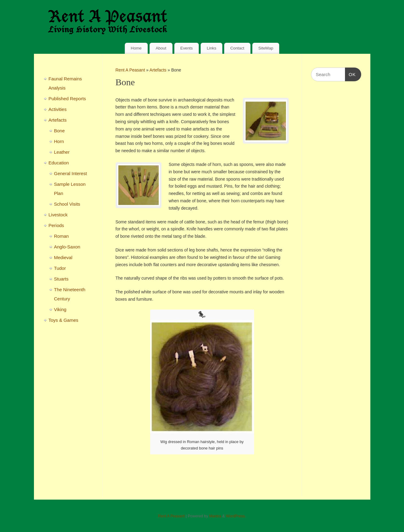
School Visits (67, 204)
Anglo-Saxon (67, 247)
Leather (62, 152)
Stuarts (61, 279)
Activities (58, 109)
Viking (60, 309)
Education (59, 163)
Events (187, 48)
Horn (59, 141)
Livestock (58, 215)
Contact (237, 48)
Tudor (60, 268)
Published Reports (67, 99)
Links (211, 48)
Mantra (215, 516)
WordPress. (236, 516)
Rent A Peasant (130, 70)
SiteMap (266, 48)
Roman (61, 236)
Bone (59, 131)
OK (350, 74)
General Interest (71, 173)
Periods (56, 225)
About (161, 48)
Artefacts (159, 70)
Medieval (63, 257)
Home (136, 48)
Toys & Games (64, 320)
